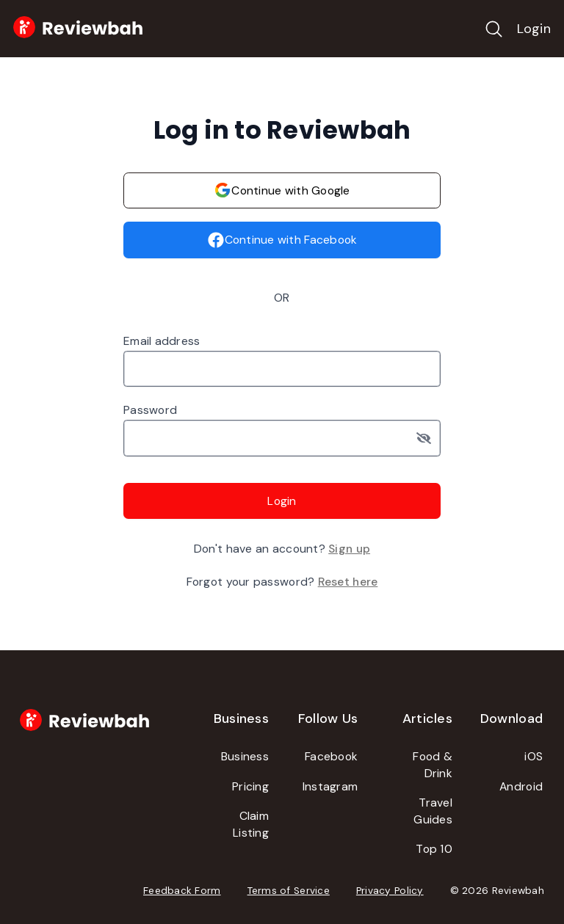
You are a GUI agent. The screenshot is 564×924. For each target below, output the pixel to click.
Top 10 (434, 849)
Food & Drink (433, 765)
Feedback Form (182, 891)
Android (521, 786)
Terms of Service (289, 891)
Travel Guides (433, 811)
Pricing (250, 786)
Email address (162, 341)
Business (245, 756)
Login (534, 29)
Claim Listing (251, 824)
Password (150, 410)
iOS (534, 756)
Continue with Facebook (282, 240)
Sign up (349, 549)
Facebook (331, 756)
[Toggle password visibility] (429, 438)
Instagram (330, 786)
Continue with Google (282, 190)
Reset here (348, 582)
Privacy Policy (390, 891)
